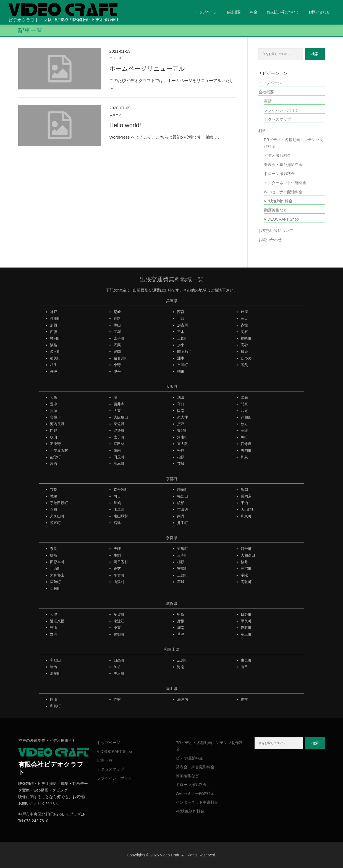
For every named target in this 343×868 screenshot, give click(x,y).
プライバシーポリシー (283, 110)
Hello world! (125, 125)
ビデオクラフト (24, 20)
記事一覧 (105, 760)
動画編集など (276, 210)
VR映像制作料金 (278, 201)
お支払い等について (283, 12)
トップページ (206, 12)
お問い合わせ (319, 12)
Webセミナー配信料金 (283, 192)
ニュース (116, 58)
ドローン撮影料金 (279, 174)
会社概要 (234, 12)
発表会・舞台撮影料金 (283, 165)
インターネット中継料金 (285, 183)
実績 (268, 101)
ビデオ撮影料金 (277, 155)
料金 (254, 12)
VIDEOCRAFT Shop (282, 219)
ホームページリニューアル (147, 69)
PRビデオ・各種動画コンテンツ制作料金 (294, 143)
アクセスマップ (277, 119)
